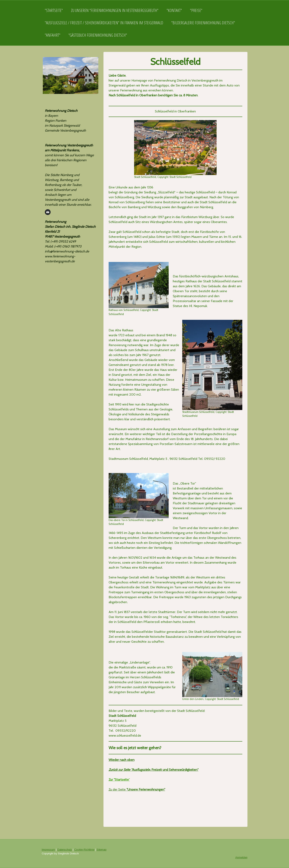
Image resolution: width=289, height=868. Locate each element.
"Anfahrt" (53, 35)
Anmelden (241, 857)
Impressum (48, 850)
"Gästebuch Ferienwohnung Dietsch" (98, 35)
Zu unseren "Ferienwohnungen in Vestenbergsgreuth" (115, 10)
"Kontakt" (174, 10)
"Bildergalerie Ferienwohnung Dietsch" (203, 23)
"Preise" (196, 10)
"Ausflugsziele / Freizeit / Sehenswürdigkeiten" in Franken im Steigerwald (104, 23)
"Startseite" (54, 10)
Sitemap (102, 850)
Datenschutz (65, 850)
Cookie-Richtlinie (84, 850)
